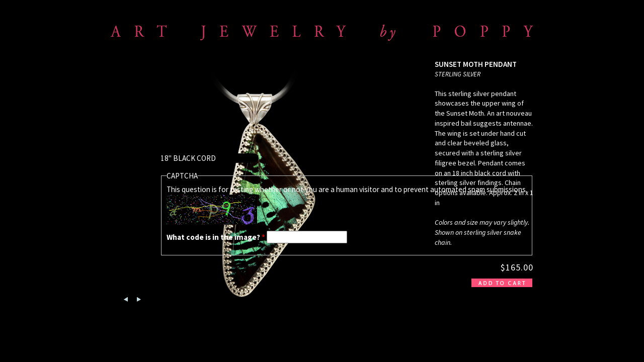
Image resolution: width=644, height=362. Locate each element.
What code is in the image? (216, 237)
